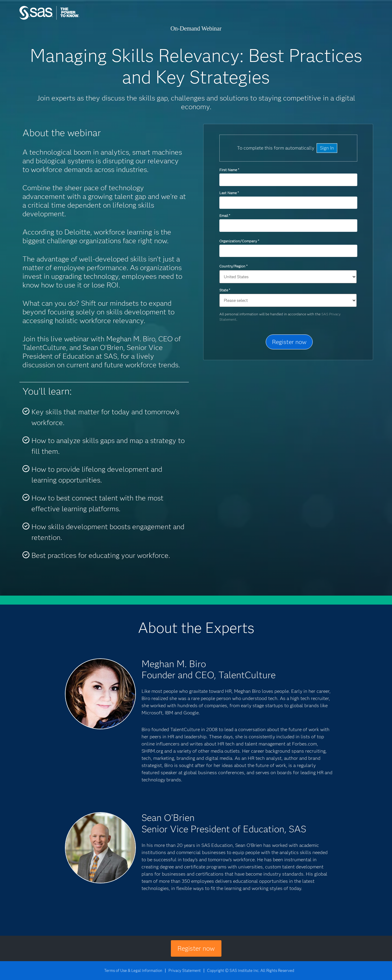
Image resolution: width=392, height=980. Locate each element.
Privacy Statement (185, 970)
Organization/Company (239, 241)
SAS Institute (78, 19)
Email (225, 216)
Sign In (327, 148)
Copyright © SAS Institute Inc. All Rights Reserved (251, 970)
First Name (229, 170)
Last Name (229, 193)
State (225, 290)
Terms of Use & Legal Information (133, 970)
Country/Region (233, 266)
